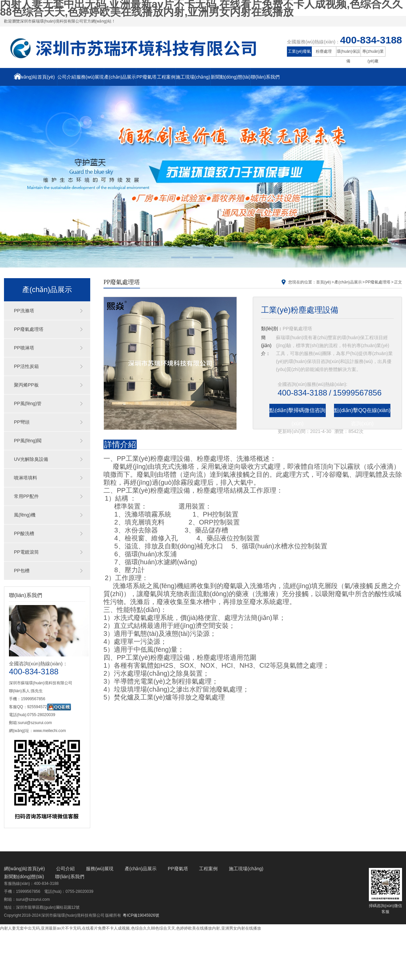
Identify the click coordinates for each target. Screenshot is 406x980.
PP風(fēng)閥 (28, 441)
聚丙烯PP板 (26, 385)
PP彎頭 (22, 422)
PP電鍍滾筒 (26, 552)
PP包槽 (22, 571)
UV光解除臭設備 (31, 459)
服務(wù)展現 (90, 77)
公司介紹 (67, 77)
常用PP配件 (26, 496)
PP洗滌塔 (24, 311)
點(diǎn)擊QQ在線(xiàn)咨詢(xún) (362, 412)
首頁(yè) (324, 282)
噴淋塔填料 (26, 478)
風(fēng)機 (25, 515)
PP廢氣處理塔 (29, 329)
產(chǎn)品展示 (120, 77)
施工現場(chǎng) (193, 77)
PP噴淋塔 (24, 348)
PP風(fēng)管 (28, 403)
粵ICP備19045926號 (141, 915)
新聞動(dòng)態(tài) (231, 77)
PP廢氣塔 (146, 77)
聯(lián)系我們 (265, 77)
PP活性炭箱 (26, 366)
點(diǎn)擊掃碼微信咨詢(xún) (297, 412)
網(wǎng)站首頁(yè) (34, 76)
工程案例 (166, 77)
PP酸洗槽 (24, 533)
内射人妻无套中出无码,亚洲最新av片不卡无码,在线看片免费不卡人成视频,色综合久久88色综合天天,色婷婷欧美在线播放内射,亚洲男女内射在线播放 (131, 928)
